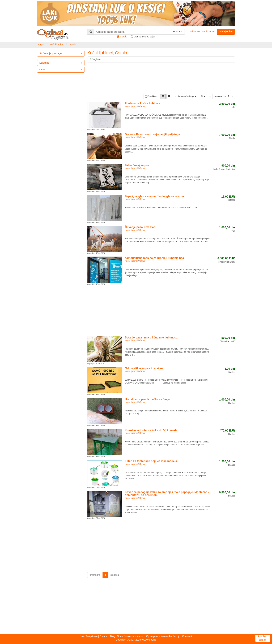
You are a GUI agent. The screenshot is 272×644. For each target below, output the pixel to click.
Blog (113, 636)
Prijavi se (195, 32)
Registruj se (208, 32)
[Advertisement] (161, 310)
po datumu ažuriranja (185, 96)
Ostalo (72, 45)
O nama (104, 636)
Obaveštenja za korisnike (131, 636)
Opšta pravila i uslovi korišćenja (163, 636)
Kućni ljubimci (57, 45)
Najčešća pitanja (89, 636)
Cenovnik (187, 636)
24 (203, 96)
